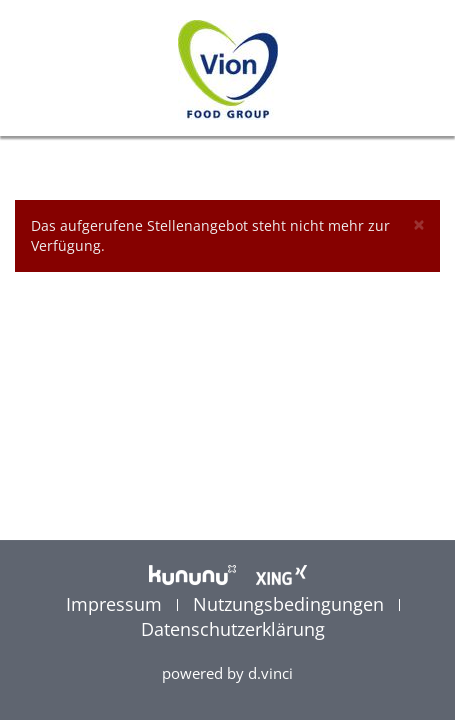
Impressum (116, 604)
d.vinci (270, 673)
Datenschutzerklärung (233, 629)
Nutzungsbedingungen (291, 604)
